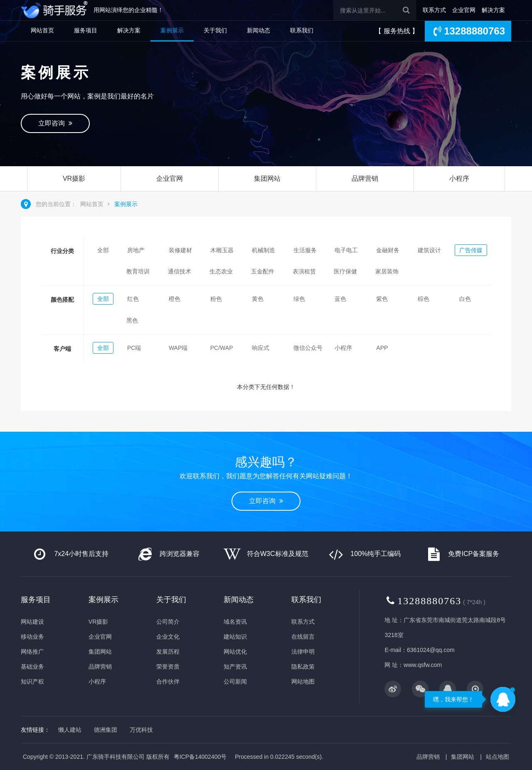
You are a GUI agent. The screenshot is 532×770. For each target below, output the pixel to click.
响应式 (261, 348)
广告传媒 (471, 250)
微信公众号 (308, 348)
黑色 (132, 320)
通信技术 (180, 271)
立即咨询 (55, 123)
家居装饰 (387, 271)
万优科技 (141, 730)
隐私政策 (303, 667)
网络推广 (32, 652)
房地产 (136, 250)
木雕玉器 (222, 250)
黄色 (258, 299)
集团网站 (267, 178)
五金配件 (263, 271)
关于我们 (215, 30)
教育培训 (138, 271)
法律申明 (303, 652)
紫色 (382, 299)
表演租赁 (304, 271)
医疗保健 (345, 271)
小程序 (459, 178)
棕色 (424, 299)
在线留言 (303, 637)
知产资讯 (235, 667)
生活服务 (305, 250)
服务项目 (86, 30)
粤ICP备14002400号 (200, 757)
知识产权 (32, 681)
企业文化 (168, 637)
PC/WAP (222, 348)
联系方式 (434, 10)
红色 (133, 299)
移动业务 (32, 637)
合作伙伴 (168, 681)
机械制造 (264, 250)
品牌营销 (365, 178)
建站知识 (235, 637)
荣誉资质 (168, 667)
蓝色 (340, 299)
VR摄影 (74, 178)
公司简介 (168, 622)
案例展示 (172, 30)
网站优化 (235, 652)
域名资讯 (235, 622)
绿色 (299, 299)
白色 (465, 299)
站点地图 (498, 757)
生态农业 (221, 271)
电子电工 (346, 250)
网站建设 (32, 622)
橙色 (175, 299)
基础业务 (32, 667)
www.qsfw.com (423, 665)
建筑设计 (429, 250)
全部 (103, 250)
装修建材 (180, 250)
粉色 (216, 299)
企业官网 (464, 10)
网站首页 (42, 30)
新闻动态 (259, 30)
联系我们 (302, 30)
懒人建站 (70, 730)
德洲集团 (106, 730)
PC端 (134, 348)
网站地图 (303, 681)
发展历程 (168, 652)
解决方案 (493, 10)
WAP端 (178, 348)
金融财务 (388, 250)
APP (382, 348)
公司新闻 (235, 681)
